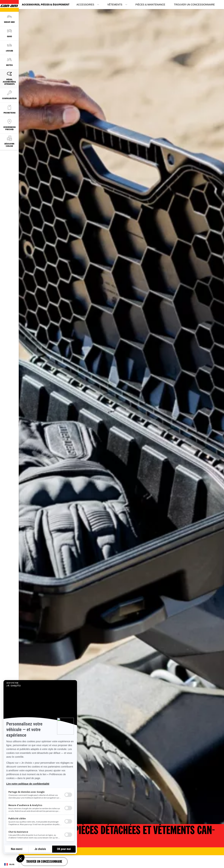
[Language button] (9, 864)
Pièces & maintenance (150, 5)
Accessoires (85, 5)
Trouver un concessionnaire (194, 5)
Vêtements (115, 5)
